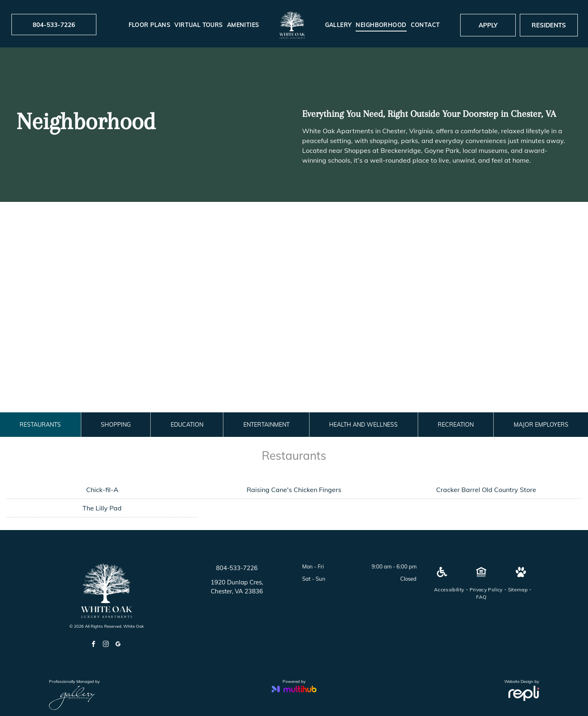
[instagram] (106, 645)
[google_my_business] (118, 645)
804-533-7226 (237, 568)
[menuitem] (150, 25)
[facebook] (94, 645)
